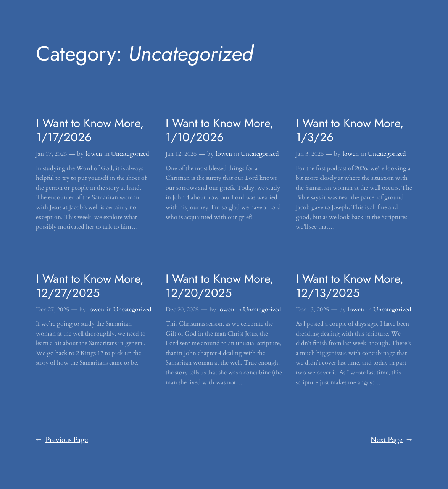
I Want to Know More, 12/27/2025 (90, 286)
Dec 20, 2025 (182, 310)
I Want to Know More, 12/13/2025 (350, 286)
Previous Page (62, 440)
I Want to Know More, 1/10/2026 (220, 130)
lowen (94, 154)
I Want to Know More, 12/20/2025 (220, 286)
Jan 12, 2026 (181, 154)
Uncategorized (130, 154)
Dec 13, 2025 (312, 310)
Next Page (391, 440)
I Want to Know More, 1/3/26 (350, 130)
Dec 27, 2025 (52, 310)
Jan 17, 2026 (51, 154)
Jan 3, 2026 (310, 154)
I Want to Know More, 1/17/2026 (90, 130)
